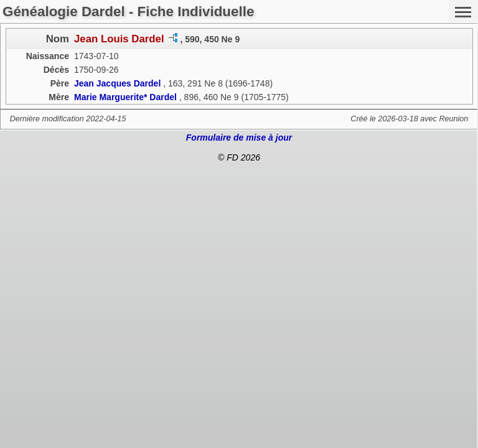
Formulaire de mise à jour (239, 138)
